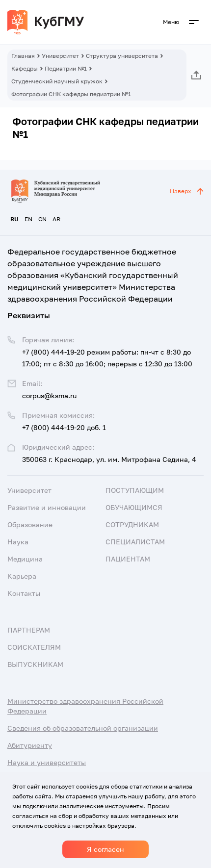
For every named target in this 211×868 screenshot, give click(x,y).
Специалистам (135, 542)
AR (56, 219)
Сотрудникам (132, 524)
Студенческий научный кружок (57, 81)
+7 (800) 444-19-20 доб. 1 (64, 427)
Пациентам (128, 559)
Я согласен (105, 849)
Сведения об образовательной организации (83, 728)
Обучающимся (134, 507)
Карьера (22, 576)
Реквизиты (29, 315)
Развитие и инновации (47, 507)
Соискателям (34, 647)
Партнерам (29, 630)
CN (42, 219)
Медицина (25, 559)
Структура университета (122, 56)
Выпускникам (35, 664)
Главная (23, 56)
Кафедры (25, 68)
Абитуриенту (30, 745)
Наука (18, 542)
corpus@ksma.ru (49, 396)
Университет (60, 56)
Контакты (24, 593)
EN (28, 219)
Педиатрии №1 (66, 68)
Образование (30, 524)
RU (14, 219)
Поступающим (135, 490)
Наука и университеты (47, 762)
